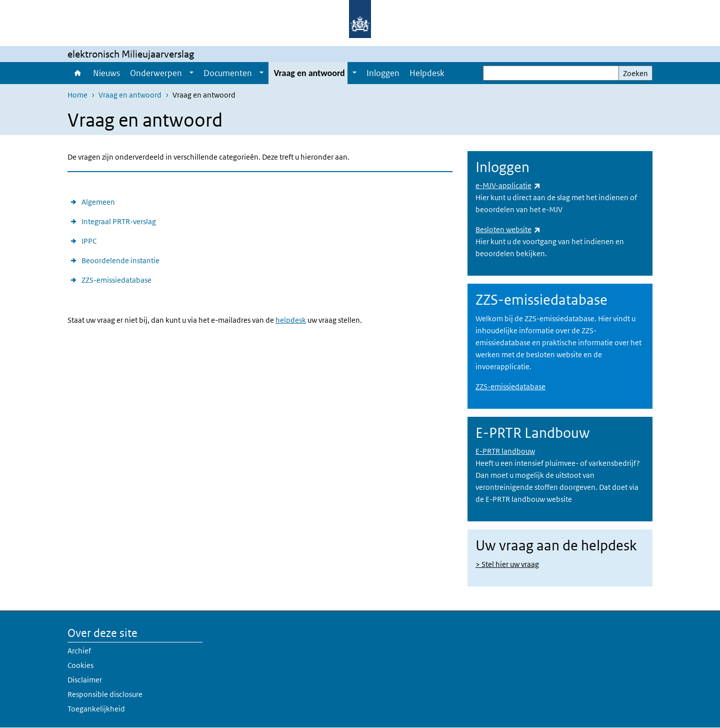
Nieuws (106, 73)
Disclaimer (85, 680)
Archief (79, 651)
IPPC (89, 241)
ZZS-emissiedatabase (116, 280)
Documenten (228, 73)
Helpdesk (427, 73)
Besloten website (508, 229)
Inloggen (383, 73)
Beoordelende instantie (120, 260)
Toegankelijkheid (96, 709)
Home (78, 73)
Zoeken (635, 73)
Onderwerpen (156, 73)
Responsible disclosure (105, 694)
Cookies (80, 665)
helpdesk (291, 320)
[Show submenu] (191, 73)
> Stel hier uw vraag (507, 564)
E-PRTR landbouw (505, 451)
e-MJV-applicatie (508, 185)
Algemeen (98, 202)
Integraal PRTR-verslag (119, 221)
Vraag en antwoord (309, 73)
